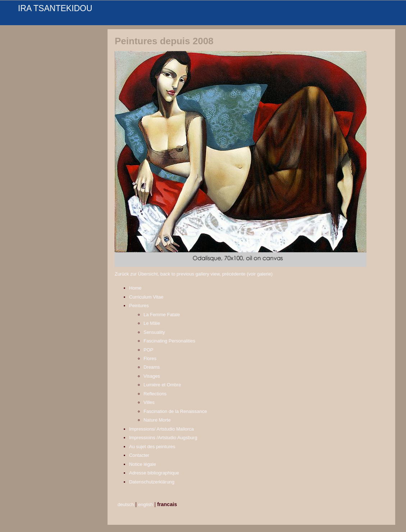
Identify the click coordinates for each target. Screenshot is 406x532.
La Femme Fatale (162, 315)
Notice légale (143, 464)
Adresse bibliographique (154, 473)
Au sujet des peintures (152, 447)
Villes (149, 402)
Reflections (155, 394)
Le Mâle (152, 323)
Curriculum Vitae (146, 297)
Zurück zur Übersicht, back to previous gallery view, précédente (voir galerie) (194, 274)
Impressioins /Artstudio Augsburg (163, 438)
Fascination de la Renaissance (175, 411)
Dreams (152, 367)
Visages (152, 376)
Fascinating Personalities (169, 341)
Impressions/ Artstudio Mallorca (161, 429)
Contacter (139, 455)
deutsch (126, 504)
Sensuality (154, 332)
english (145, 504)
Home (135, 288)
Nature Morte (157, 420)
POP (148, 350)
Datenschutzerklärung (152, 482)
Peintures (139, 306)
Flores (150, 358)
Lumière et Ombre (162, 385)
